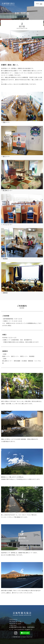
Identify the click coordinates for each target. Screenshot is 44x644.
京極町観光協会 (17, 637)
